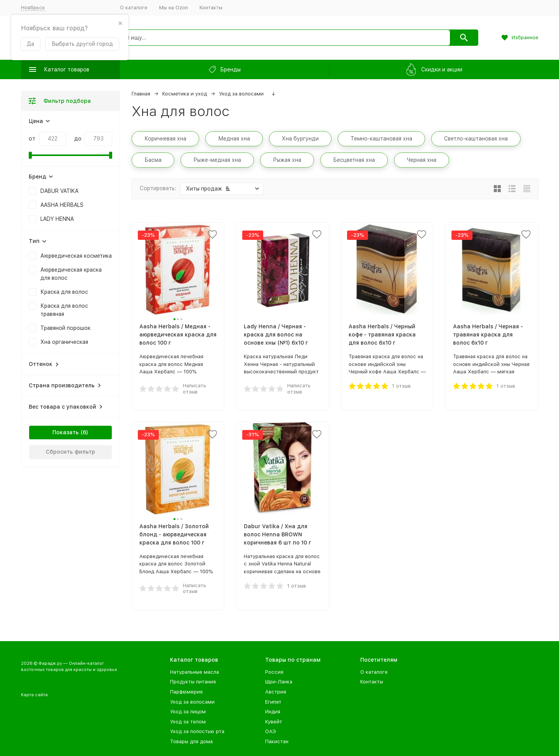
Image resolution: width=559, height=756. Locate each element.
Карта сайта (34, 695)
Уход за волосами (241, 94)
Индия (273, 712)
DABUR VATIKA (59, 191)
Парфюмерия (186, 692)
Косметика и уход (185, 94)
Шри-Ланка (279, 682)
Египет (273, 702)
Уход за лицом (188, 712)
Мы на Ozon (174, 8)
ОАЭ (271, 731)
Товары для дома (191, 741)
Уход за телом (188, 722)
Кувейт (274, 722)
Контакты (211, 8)
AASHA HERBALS (62, 205)
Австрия (276, 692)
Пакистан (277, 741)
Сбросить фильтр (70, 452)
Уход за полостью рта (197, 731)
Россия (274, 672)
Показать (66, 432)
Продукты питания (193, 682)
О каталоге (134, 8)
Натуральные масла (194, 672)
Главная (141, 94)
